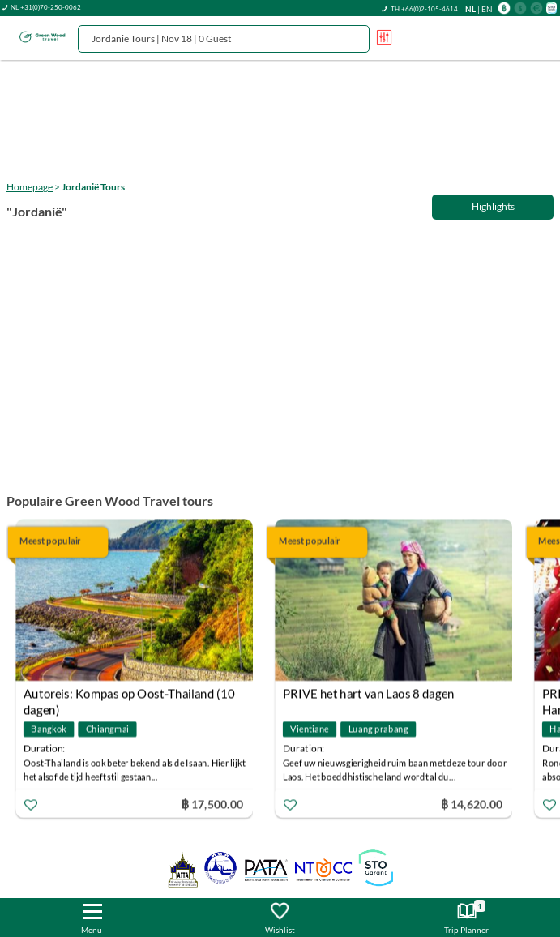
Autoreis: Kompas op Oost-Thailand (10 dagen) (129, 695)
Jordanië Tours (93, 187)
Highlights (493, 206)
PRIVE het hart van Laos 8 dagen (369, 693)
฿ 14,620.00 (472, 803)
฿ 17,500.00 (212, 803)
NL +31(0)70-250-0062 (46, 7)
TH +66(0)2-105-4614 (424, 9)
